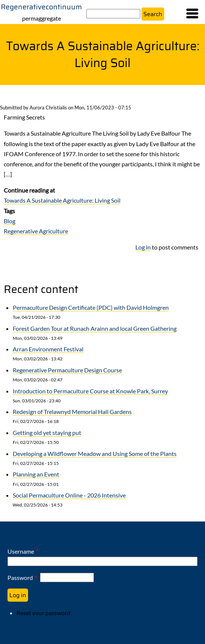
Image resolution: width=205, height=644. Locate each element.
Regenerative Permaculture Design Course (67, 370)
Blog (10, 221)
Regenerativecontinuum (41, 7)
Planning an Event (36, 474)
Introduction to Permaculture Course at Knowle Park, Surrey (90, 391)
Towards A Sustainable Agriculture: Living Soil (62, 200)
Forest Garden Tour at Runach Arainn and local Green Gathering (95, 328)
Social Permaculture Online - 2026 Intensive (69, 495)
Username (21, 551)
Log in (143, 247)
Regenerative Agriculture (36, 231)
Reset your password (43, 613)
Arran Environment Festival (48, 349)
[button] (192, 13)
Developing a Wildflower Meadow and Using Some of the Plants (95, 453)
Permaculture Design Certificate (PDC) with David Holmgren (91, 307)
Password (20, 578)
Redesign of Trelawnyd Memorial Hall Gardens (72, 412)
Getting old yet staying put (47, 433)
